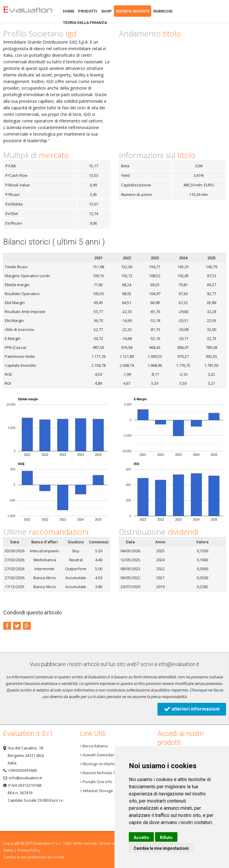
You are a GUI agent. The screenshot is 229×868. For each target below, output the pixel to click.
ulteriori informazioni (192, 709)
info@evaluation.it (179, 664)
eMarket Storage (97, 791)
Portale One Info (96, 782)
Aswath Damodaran (99, 755)
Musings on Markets (100, 764)
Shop (106, 11)
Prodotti (88, 11)
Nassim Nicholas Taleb (102, 773)
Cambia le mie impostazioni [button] (161, 848)
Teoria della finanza (85, 23)
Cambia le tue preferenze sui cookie (34, 857)
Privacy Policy (29, 850)
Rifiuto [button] (166, 838)
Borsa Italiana (94, 746)
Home (28, 11)
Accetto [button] (141, 838)
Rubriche (163, 11)
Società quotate (133, 11)
